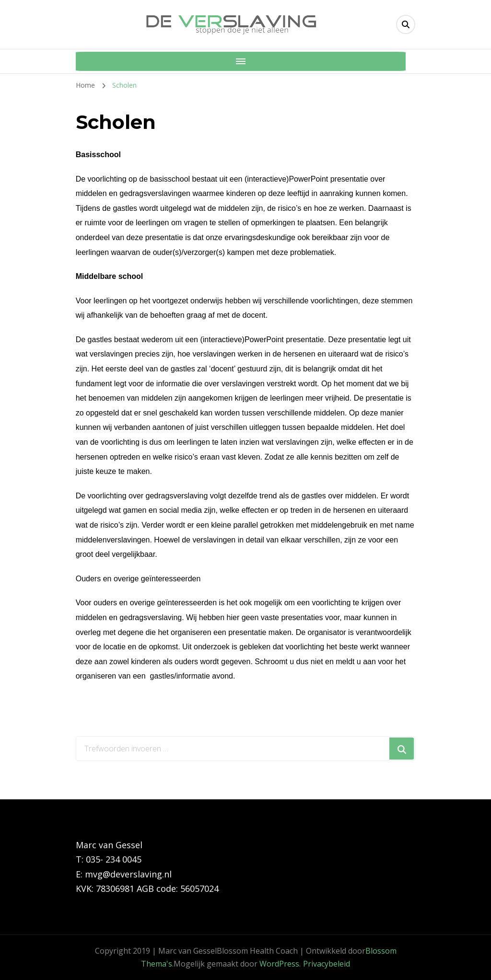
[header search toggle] (406, 24)
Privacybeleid (327, 964)
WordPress (279, 964)
